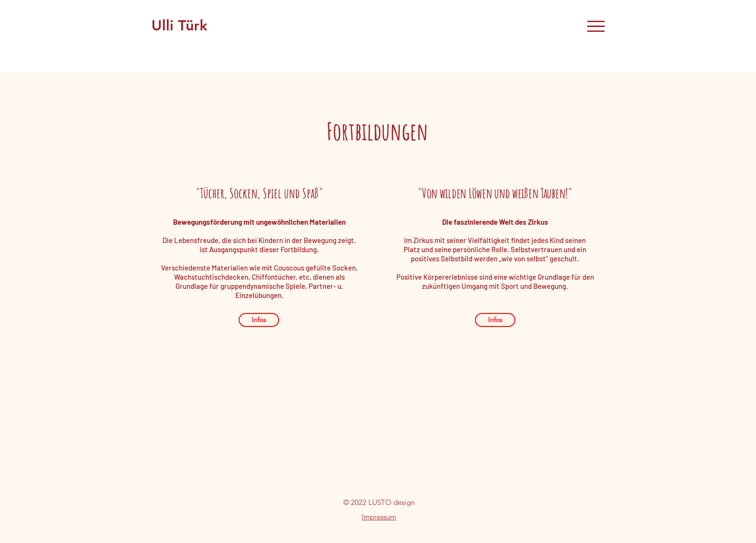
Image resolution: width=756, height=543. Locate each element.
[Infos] (259, 320)
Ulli (165, 26)
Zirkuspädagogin (268, 26)
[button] (596, 26)
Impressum (379, 517)
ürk (199, 26)
